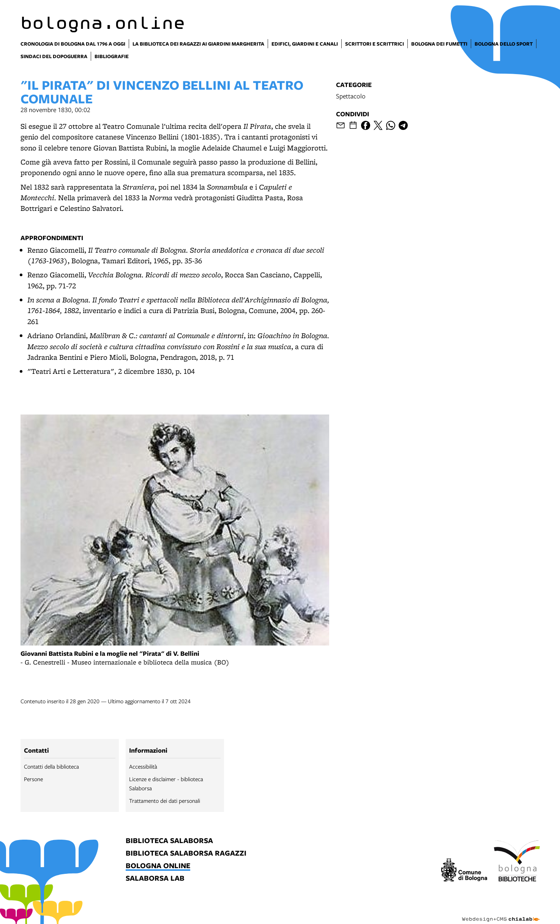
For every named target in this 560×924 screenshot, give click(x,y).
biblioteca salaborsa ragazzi (186, 854)
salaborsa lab (155, 879)
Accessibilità (143, 766)
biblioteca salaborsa (169, 841)
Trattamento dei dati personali (165, 801)
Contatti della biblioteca (51, 766)
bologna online (158, 866)
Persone (33, 779)
